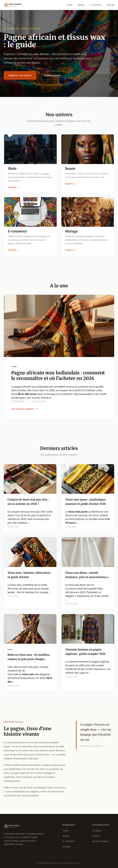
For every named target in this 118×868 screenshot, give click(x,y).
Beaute (81, 5)
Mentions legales (100, 841)
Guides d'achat (52, 75)
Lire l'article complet (24, 410)
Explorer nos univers (20, 75)
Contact (96, 836)
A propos (97, 831)
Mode (70, 5)
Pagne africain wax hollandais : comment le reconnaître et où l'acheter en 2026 (58, 377)
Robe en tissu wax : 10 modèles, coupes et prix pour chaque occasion (29, 661)
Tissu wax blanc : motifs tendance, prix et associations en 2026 (88, 578)
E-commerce (95, 5)
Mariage (110, 5)
